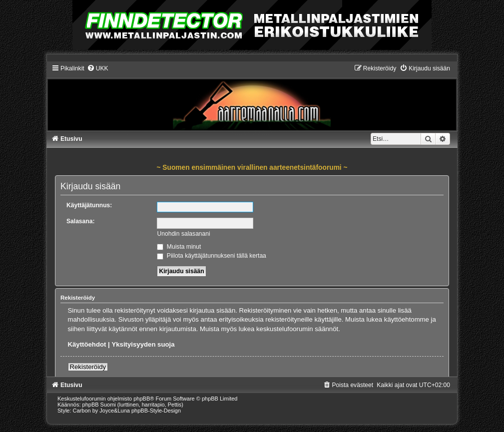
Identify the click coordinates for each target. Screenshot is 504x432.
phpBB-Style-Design (156, 411)
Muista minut (179, 247)
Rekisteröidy (88, 367)
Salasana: (80, 221)
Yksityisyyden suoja (143, 344)
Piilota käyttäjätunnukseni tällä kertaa (211, 256)
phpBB (142, 399)
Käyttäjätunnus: (89, 205)
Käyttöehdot (87, 344)
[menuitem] (98, 68)
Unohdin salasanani (183, 234)
